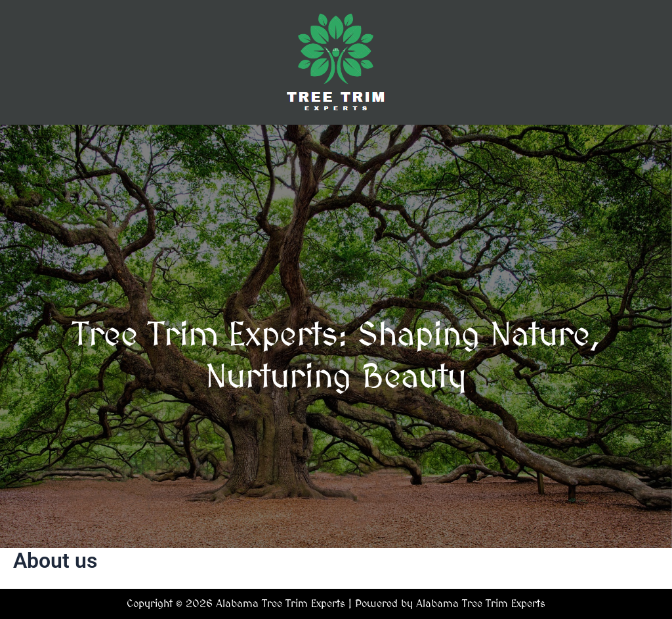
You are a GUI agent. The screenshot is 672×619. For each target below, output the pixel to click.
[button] (336, 143)
